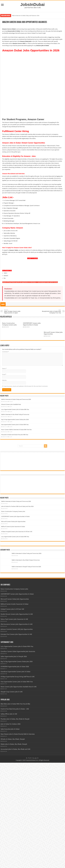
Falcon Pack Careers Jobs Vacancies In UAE (14, 725)
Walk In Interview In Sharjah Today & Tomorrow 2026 (26, 672)
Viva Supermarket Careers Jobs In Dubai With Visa (15, 530)
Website (4, 486)
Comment (5, 457)
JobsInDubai (32, 4)
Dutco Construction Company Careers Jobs (9, 298)
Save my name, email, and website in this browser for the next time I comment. (26, 492)
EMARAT (6, 249)
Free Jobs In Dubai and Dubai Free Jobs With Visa (15, 540)
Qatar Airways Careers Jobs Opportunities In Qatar (14, 285)
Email (4, 480)
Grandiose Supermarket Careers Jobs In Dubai (15, 777)
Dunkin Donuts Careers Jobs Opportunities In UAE (17, 719)
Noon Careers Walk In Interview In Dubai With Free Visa (16, 535)
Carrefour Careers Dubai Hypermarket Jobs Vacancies (18, 757)
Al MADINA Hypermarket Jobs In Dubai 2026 (15, 772)
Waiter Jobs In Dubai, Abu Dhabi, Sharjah (14, 849)
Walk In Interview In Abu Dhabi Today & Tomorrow (15, 520)
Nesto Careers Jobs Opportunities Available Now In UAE (19, 792)
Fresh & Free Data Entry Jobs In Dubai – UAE (15, 814)
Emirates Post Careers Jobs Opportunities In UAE (16, 740)
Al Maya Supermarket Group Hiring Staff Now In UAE (18, 782)
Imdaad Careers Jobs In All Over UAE (12, 714)
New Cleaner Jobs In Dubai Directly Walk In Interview (18, 839)
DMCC (5, 247)
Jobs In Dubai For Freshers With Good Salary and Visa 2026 (17, 612)
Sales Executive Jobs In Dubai (10, 834)
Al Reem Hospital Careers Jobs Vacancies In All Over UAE (17, 637)
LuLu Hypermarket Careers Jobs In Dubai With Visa (15, 515)
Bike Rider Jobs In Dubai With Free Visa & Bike (15, 809)
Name (4, 474)
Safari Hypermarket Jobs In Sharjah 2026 (14, 762)
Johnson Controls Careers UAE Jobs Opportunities (17, 735)
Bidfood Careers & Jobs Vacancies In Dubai (13, 632)
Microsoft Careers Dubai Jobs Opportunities (13, 627)
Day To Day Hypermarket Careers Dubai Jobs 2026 (15, 525)
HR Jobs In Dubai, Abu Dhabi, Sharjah (13, 844)
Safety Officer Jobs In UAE (9, 819)
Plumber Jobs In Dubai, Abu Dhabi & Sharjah (15, 824)
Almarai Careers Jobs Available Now (11, 510)
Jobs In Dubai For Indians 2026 (11, 829)
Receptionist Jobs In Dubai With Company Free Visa (51, 285)
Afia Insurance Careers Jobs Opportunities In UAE (17, 730)
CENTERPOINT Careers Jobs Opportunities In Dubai (32, 298)
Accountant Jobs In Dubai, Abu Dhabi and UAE (15, 855)
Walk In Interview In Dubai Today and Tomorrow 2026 (26, 16)
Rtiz (5, 252)
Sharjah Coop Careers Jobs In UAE (12, 797)
